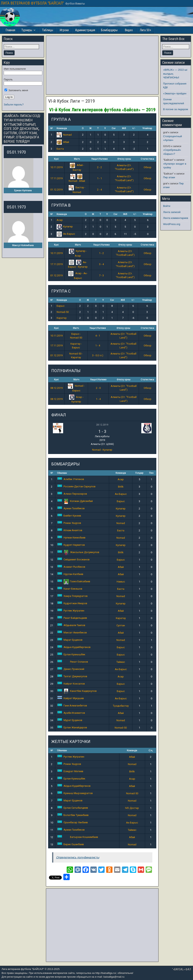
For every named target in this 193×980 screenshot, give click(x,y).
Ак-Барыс (66, 234)
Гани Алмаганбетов (72, 706)
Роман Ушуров (69, 523)
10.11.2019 (56, 167)
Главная (10, 30)
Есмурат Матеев (70, 771)
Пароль (8, 79)
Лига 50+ (145, 30)
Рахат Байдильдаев (72, 618)
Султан (121, 625)
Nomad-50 (63, 312)
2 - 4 (99, 190)
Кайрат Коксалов (71, 684)
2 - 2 (99, 167)
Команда (62, 128)
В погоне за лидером (175, 109)
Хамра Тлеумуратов (73, 596)
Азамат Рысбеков (71, 567)
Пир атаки (169, 177)
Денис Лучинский (71, 669)
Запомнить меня (16, 90)
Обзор (148, 167)
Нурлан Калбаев (70, 574)
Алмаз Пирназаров (72, 494)
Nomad (64, 135)
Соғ (114, 128)
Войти (167, 206)
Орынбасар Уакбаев (73, 822)
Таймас (121, 662)
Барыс (61, 306)
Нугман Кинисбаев (71, 538)
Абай (63, 142)
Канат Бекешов (70, 589)
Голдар (139, 473)
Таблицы (48, 30)
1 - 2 (101, 253)
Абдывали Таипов (71, 625)
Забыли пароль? (14, 105)
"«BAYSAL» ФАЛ (182, 969)
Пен (151, 473)
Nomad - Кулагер (102, 450)
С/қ (151, 750)
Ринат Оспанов (73, 662)
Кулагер (65, 226)
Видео (129, 30)
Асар (60, 220)
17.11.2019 (56, 178)
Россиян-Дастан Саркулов (76, 486)
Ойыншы (62, 473)
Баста (60, 149)
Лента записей (172, 212)
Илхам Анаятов (70, 530)
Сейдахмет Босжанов (74, 559)
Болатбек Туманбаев (73, 815)
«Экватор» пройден (175, 93)
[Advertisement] (102, 65)
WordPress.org (171, 224)
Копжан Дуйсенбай (75, 501)
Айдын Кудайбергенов (74, 647)
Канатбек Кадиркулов (77, 691)
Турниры (27, 30)
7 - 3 (101, 275)
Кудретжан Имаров (72, 603)
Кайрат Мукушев (71, 698)
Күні (56, 159)
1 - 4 (98, 346)
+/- (134, 128)
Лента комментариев (176, 218)
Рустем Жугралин (71, 611)
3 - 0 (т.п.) (98, 355)
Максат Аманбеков (72, 633)
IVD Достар (132, 808)
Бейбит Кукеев (69, 516)
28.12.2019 (102, 425)
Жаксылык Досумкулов (78, 552)
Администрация (85, 30)
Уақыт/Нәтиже (99, 159)
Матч (77, 159)
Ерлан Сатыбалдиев (73, 808)
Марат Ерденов (70, 640)
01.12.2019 (56, 190)
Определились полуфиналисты (78, 857)
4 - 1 (98, 336)
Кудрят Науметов (71, 545)
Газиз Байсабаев (74, 581)
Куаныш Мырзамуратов (75, 793)
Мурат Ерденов (70, 720)
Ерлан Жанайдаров (72, 727)
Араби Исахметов (71, 713)
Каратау (62, 318)
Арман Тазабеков (71, 508)
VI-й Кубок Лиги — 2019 (72, 101)
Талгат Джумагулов (72, 676)
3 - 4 (101, 264)
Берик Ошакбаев (71, 844)
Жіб (124, 128)
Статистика (147, 159)
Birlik (121, 487)
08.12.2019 (56, 388)
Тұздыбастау (121, 706)
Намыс (121, 582)
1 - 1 (99, 178)
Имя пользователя (15, 69)
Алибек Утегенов (71, 479)
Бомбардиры (109, 30)
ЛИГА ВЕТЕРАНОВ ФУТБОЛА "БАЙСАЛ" (32, 3)
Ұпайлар (147, 128)
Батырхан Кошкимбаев (78, 837)
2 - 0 (98, 388)
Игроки (64, 30)
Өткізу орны (124, 159)
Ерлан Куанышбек (71, 654)
